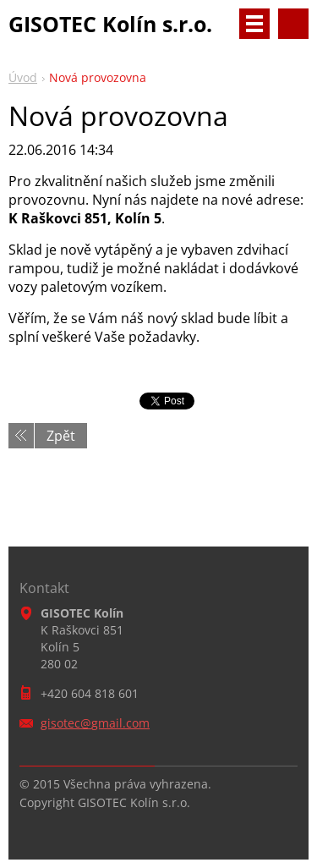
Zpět (61, 436)
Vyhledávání (293, 24)
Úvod (23, 77)
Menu (254, 24)
